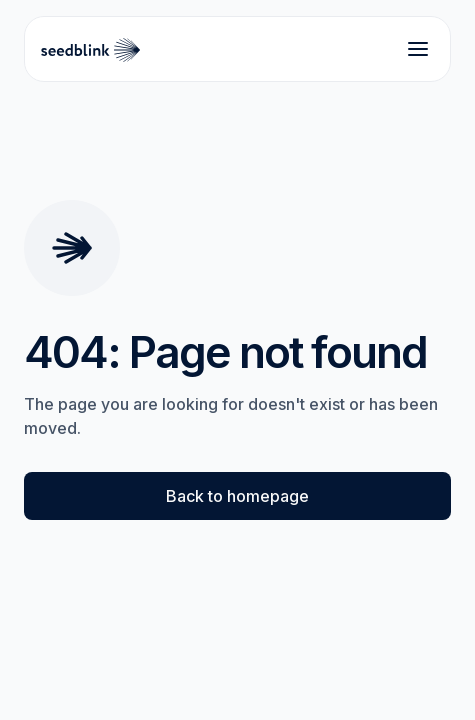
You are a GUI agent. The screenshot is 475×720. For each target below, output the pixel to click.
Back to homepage (237, 496)
